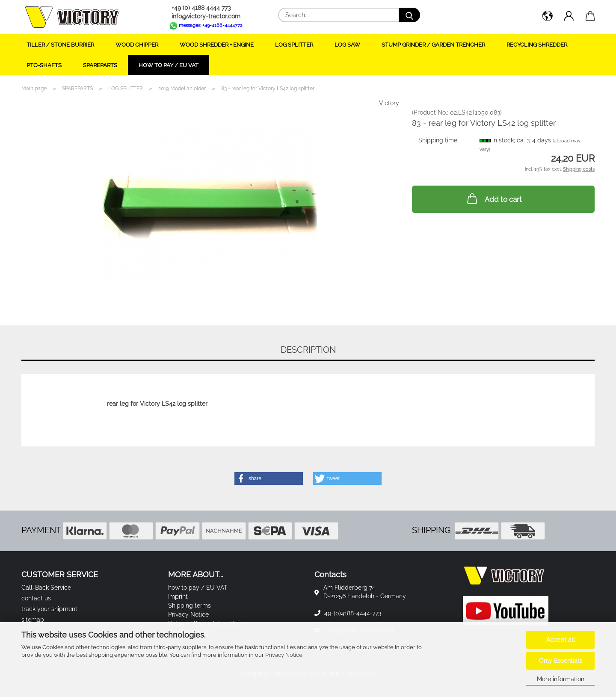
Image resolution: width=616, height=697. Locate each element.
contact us (36, 598)
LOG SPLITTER (294, 45)
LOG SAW (347, 45)
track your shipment (49, 609)
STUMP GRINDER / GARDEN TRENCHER (433, 45)
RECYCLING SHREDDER (537, 45)
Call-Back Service (46, 588)
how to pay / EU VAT (169, 65)
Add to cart (494, 198)
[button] (548, 17)
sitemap (33, 620)
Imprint (178, 597)
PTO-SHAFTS (44, 65)
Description (308, 350)
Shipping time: (438, 140)
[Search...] (409, 15)
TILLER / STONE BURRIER (60, 45)
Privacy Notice (284, 655)
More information (561, 679)
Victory (389, 103)
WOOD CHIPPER (137, 45)
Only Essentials (561, 661)
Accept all (561, 640)
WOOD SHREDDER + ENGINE (217, 45)
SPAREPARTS (100, 65)
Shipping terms (190, 605)
